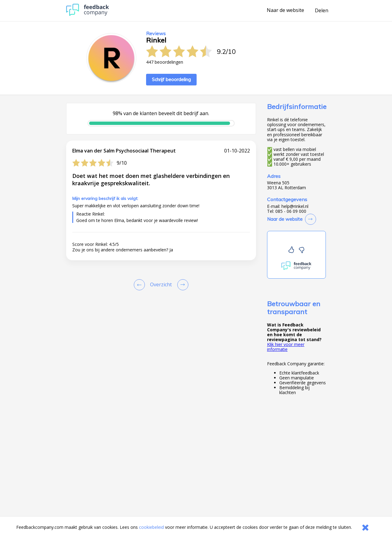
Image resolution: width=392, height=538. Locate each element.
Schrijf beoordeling (171, 79)
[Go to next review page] (182, 285)
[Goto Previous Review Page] (141, 285)
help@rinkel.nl (295, 206)
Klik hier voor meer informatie (286, 347)
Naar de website (285, 10)
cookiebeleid (151, 527)
